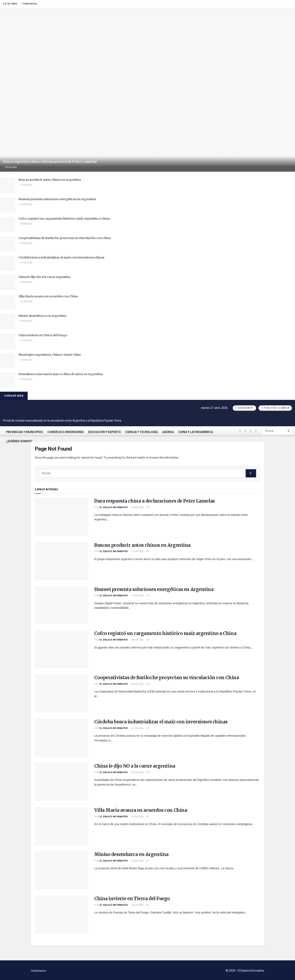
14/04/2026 (137, 596)
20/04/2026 (137, 507)
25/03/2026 (137, 817)
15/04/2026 (137, 551)
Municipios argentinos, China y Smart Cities (50, 355)
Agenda (168, 432)
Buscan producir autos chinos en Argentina (50, 180)
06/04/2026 (137, 684)
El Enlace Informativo (114, 507)
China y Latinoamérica (196, 432)
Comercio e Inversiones (66, 432)
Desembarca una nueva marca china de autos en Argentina (61, 374)
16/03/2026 (137, 905)
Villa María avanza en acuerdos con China (48, 296)
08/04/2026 (137, 640)
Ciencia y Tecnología (142, 432)
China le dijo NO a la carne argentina (44, 277)
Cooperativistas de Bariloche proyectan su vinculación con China (65, 238)
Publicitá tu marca (275, 408)
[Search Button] (289, 431)
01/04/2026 (137, 728)
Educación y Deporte (105, 432)
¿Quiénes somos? (19, 441)
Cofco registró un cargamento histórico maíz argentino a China (64, 219)
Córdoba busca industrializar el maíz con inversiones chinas (61, 257)
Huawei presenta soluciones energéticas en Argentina (57, 199)
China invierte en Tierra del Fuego (43, 335)
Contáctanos (38, 971)
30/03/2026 (137, 772)
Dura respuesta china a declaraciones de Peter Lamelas (50, 162)
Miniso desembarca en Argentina (42, 316)
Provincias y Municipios (24, 432)
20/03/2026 (137, 861)
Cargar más (14, 396)
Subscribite (244, 408)
